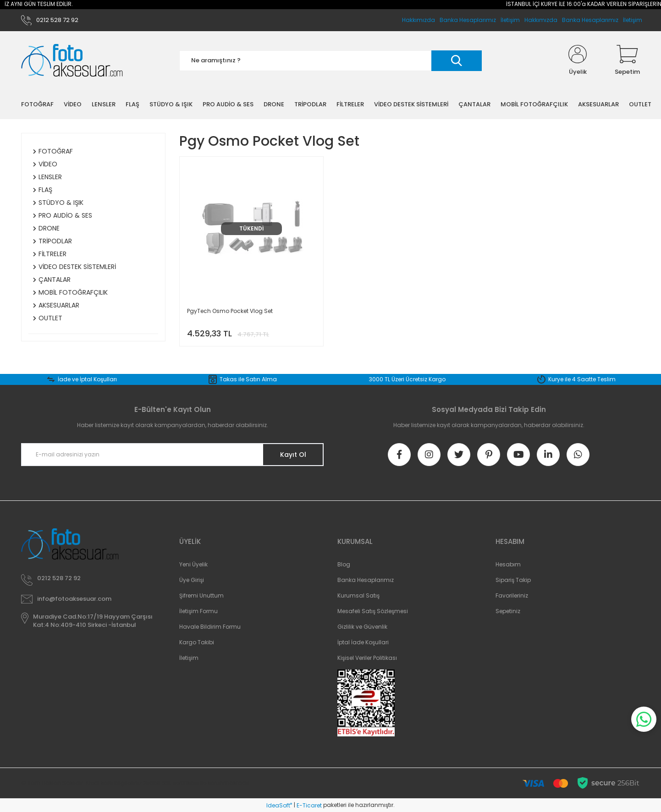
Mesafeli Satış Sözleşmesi (373, 611)
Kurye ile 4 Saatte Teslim (582, 379)
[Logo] (72, 61)
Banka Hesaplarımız (590, 20)
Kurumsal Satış (358, 595)
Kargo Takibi (197, 642)
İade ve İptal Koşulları (87, 379)
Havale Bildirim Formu (210, 627)
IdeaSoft (279, 805)
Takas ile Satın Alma (248, 379)
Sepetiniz (508, 611)
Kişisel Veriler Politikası (367, 658)
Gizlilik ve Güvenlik (362, 627)
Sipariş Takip (513, 580)
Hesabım (508, 564)
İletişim (633, 20)
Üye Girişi (192, 580)
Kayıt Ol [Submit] (293, 455)
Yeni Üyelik (193, 564)
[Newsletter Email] (172, 455)
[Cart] (627, 60)
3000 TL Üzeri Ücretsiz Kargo (407, 379)
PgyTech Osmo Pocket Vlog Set (230, 311)
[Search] (330, 61)
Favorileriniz (512, 595)
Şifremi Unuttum (201, 595)
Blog (344, 564)
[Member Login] (578, 60)
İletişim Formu (198, 611)
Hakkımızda (541, 20)
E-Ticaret (309, 805)
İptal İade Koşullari (363, 642)
